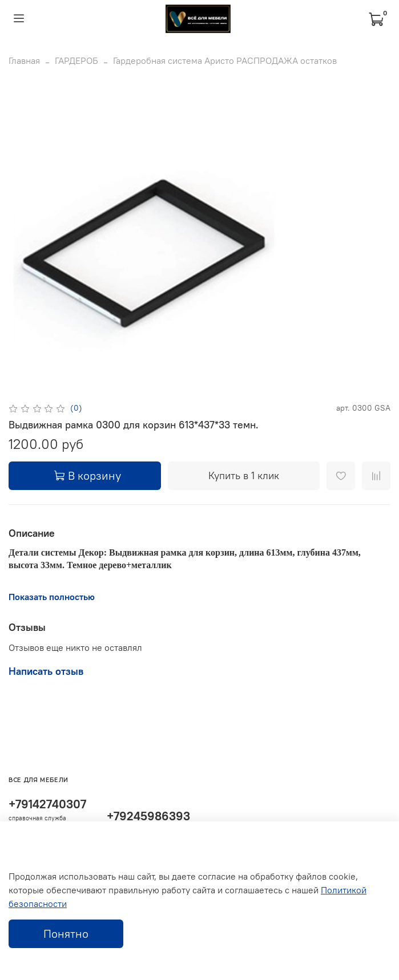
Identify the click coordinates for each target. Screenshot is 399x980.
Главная (24, 60)
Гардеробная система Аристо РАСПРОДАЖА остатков (225, 60)
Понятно (66, 934)
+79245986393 (148, 816)
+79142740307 (47, 804)
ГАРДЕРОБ (76, 60)
